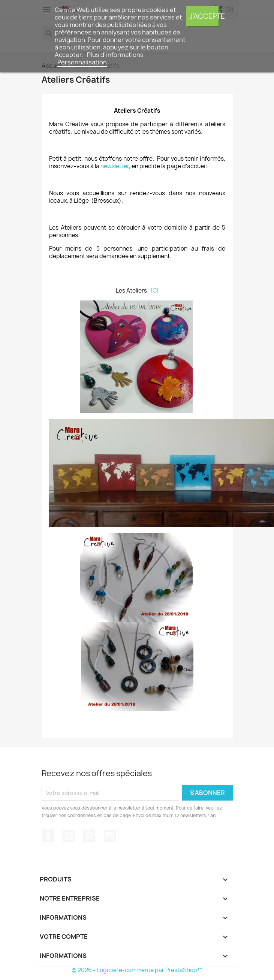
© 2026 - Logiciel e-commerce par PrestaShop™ (137, 970)
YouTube (69, 836)
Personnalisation (82, 62)
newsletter (115, 166)
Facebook (48, 836)
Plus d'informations (115, 55)
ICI (155, 291)
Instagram (110, 836)
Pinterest (89, 836)
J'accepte (204, 16)
